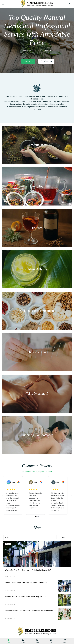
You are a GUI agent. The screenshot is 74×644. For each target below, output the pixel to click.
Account (65, 642)
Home (8, 642)
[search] (70, 4)
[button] (28, 61)
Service (37, 642)
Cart (51, 642)
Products (23, 642)
